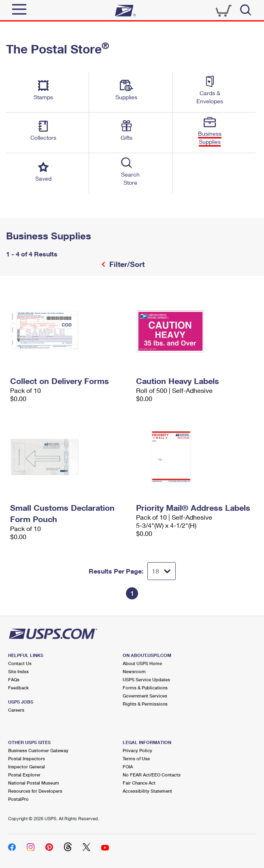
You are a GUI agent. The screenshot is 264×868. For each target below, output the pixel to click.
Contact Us (20, 663)
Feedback (18, 688)
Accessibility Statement (147, 791)
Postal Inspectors (27, 758)
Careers (16, 710)
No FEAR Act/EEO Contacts (152, 775)
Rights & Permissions (145, 704)
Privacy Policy (137, 750)
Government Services (145, 696)
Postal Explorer (24, 775)
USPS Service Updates (146, 679)
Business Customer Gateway (38, 750)
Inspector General (27, 767)
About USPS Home (142, 663)
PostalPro (18, 799)
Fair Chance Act (139, 783)
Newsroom (134, 671)
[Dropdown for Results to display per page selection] (162, 571)
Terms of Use (136, 758)
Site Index (18, 671)
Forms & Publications (145, 688)
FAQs (14, 679)
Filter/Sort (126, 264)
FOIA (128, 767)
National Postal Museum (34, 783)
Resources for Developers (35, 791)
